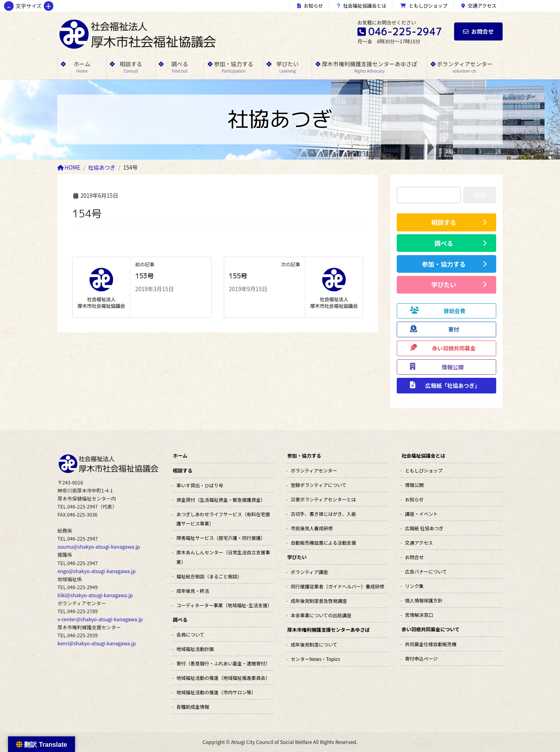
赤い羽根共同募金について (431, 629)
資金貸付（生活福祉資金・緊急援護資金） (221, 500)
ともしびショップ (424, 5)
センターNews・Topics (316, 659)
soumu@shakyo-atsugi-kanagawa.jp (99, 547)
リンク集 (415, 586)
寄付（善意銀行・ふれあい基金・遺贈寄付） (223, 663)
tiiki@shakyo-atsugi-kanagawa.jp (95, 595)
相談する (183, 470)
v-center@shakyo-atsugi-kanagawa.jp (100, 619)
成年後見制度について (314, 644)
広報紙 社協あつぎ (424, 528)
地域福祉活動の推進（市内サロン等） (216, 692)
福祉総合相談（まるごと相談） (209, 576)
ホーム (180, 455)
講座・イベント (422, 514)
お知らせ (310, 5)
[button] (446, 222)
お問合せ (478, 31)
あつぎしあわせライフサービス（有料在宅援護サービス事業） (223, 519)
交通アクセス (479, 5)
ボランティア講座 (309, 572)
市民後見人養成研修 (312, 528)
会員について (191, 634)
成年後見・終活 (193, 591)
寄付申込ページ (421, 658)
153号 (144, 276)
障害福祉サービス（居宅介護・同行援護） (221, 538)
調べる (180, 619)
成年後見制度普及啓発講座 (319, 601)
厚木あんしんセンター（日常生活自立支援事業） (223, 557)
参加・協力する (304, 455)
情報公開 (415, 485)
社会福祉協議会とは (362, 5)
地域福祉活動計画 (195, 649)
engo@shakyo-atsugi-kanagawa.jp (96, 571)
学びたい (297, 557)
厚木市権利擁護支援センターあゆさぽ (329, 629)
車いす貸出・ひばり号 (200, 485)
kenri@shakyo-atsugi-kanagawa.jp (96, 643)
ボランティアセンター (314, 470)
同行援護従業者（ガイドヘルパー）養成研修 (338, 586)
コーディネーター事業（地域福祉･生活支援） (224, 605)
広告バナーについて (426, 571)
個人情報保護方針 (424, 600)
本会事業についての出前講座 (321, 615)
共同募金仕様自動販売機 (431, 644)
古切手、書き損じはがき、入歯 (324, 514)
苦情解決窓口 (419, 615)
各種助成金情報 (193, 706)
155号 (238, 276)
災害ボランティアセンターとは (323, 499)
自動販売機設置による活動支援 (324, 542)
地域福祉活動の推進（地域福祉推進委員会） (223, 678)
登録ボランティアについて (319, 485)
